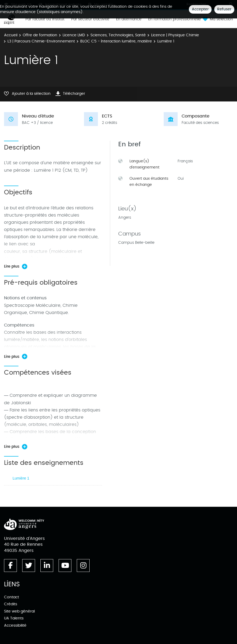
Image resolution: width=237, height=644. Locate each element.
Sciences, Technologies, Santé (118, 35)
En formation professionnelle (175, 19)
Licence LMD (74, 35)
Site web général (19, 611)
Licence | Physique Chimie (175, 35)
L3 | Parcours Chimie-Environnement (41, 41)
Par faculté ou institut (45, 19)
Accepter (200, 9)
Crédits (11, 604)
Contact (12, 597)
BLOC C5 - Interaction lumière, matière (116, 41)
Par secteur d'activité (90, 19)
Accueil (11, 35)
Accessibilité (15, 625)
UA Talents (14, 618)
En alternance (129, 19)
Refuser (224, 9)
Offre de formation (40, 35)
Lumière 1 (21, 478)
